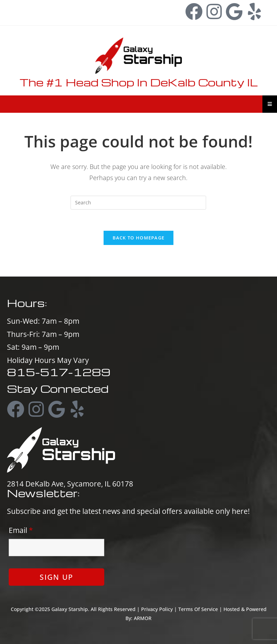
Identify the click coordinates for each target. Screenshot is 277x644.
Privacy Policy (157, 609)
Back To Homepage (139, 238)
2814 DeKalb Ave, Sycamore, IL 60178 (70, 484)
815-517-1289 (38, 8)
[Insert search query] (138, 203)
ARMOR (143, 618)
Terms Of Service (198, 609)
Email (21, 530)
